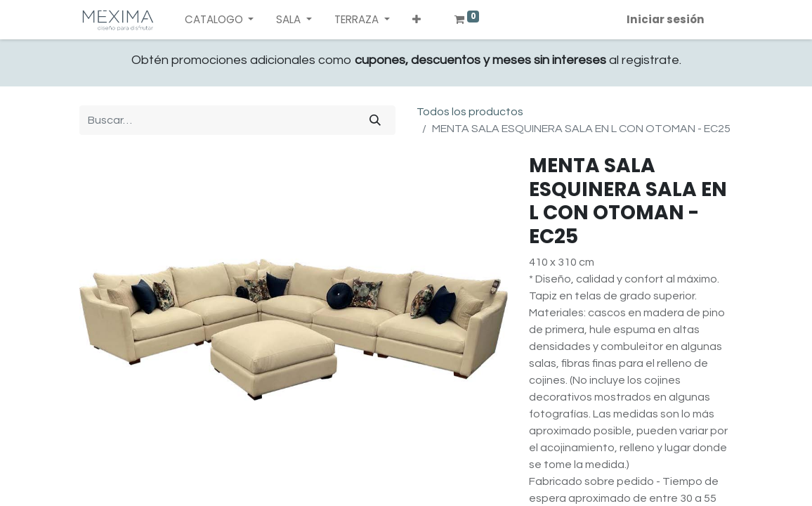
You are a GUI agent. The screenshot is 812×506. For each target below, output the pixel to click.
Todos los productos (470, 112)
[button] (417, 20)
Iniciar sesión (666, 19)
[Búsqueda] (375, 120)
